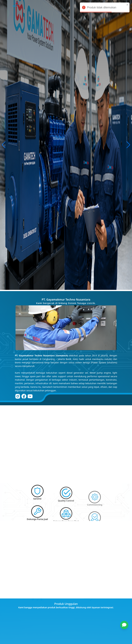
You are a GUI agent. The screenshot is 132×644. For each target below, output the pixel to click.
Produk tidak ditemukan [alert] (105, 8)
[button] (126, 625)
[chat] (124, 625)
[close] (128, 5)
